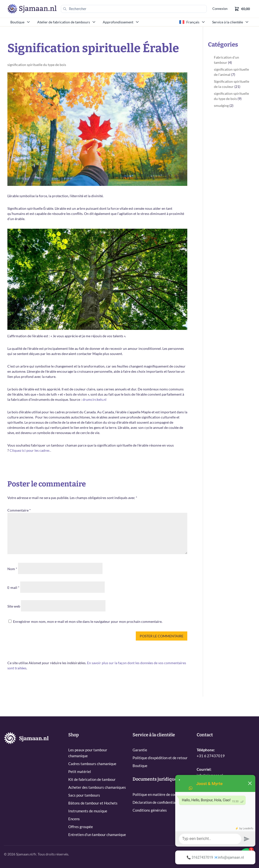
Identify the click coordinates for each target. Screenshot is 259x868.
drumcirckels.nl (95, 399)
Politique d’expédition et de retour (160, 758)
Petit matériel (80, 772)
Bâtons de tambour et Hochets (93, 803)
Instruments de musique (88, 811)
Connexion (219, 9)
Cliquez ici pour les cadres (30, 450)
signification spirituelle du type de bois (37, 65)
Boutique (140, 766)
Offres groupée (81, 827)
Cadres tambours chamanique (92, 764)
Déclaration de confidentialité (157, 802)
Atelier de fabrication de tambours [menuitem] (67, 22)
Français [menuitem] (192, 22)
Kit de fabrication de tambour (92, 779)
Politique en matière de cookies (158, 794)
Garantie (140, 750)
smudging (221, 105)
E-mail (13, 587)
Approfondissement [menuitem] (121, 22)
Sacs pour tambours (84, 795)
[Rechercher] (133, 9)
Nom (12, 569)
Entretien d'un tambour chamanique (97, 835)
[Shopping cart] (242, 9)
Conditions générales (150, 810)
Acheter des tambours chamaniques (97, 787)
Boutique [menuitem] (20, 22)
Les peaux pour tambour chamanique (88, 753)
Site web (14, 606)
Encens (74, 819)
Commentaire (19, 510)
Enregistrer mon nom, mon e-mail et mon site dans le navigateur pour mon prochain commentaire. (88, 621)
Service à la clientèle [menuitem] (231, 22)
